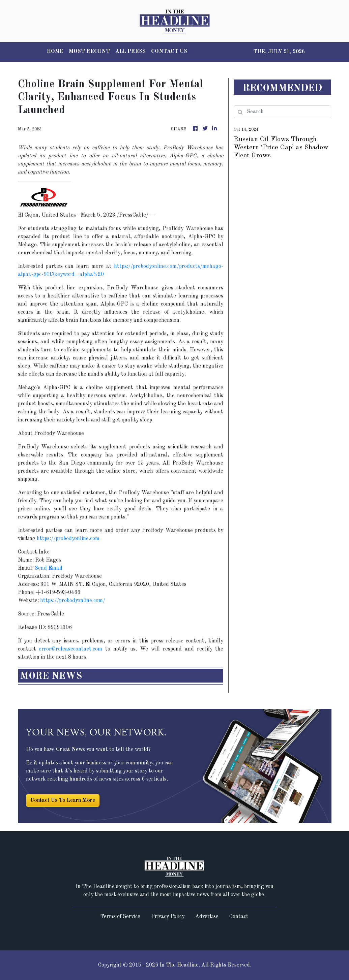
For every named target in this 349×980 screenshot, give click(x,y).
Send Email (49, 568)
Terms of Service (120, 917)
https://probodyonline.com (68, 539)
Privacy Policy (168, 917)
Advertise (207, 917)
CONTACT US (169, 52)
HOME (55, 52)
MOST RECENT (89, 52)
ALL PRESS (130, 52)
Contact (239, 917)
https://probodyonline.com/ (73, 601)
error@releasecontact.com (70, 649)
